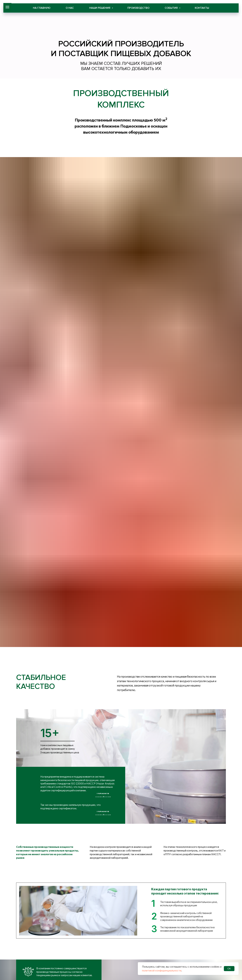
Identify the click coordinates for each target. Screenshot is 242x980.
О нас (70, 8)
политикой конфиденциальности (162, 971)
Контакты (202, 8)
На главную (42, 8)
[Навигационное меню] (7, 7)
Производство (138, 8)
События (172, 8)
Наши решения (100, 8)
